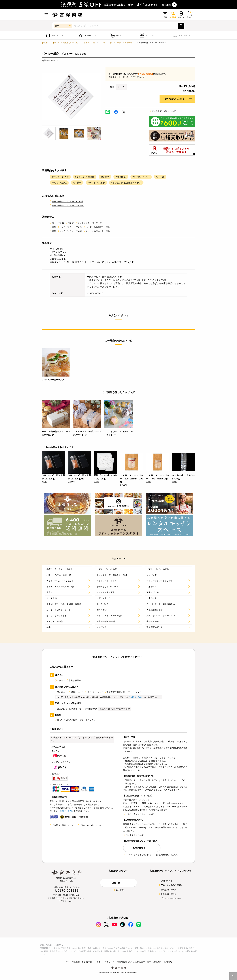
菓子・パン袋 (89, 43)
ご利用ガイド (166, 881)
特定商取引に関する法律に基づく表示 (134, 962)
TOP (67, 962)
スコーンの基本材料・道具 (96, 231)
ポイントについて (94, 692)
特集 (53, 227)
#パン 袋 (160, 177)
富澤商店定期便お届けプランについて (122, 692)
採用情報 (168, 962)
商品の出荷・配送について (162, 111)
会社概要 (119, 890)
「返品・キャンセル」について (138, 814)
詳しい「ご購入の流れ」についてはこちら (75, 720)
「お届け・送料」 (136, 697)
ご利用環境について (133, 835)
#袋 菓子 (77, 183)
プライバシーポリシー (170, 898)
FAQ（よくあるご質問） (171, 885)
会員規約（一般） (168, 890)
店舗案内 (157, 962)
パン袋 (102, 43)
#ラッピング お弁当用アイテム (126, 183)
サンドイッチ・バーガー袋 (121, 43)
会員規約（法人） (168, 894)
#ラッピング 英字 (60, 177)
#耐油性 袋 (121, 177)
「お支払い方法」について (91, 825)
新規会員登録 (74, 680)
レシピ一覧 (87, 962)
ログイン (60, 680)
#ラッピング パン (141, 177)
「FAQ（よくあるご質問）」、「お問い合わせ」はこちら (150, 855)
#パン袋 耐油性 (59, 183)
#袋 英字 (105, 177)
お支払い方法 (90, 709)
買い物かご (61, 692)
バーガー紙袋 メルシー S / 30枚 (67, 205)
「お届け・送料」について (63, 825)
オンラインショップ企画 (70, 227)
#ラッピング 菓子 (96, 183)
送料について (76, 692)
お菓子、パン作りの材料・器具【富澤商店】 (61, 43)
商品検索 (76, 962)
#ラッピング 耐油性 (85, 177)
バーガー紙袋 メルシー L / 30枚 (66, 201)
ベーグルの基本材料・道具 (96, 227)
